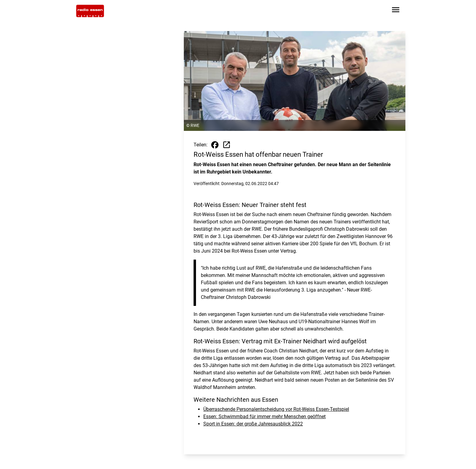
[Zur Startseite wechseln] (90, 11)
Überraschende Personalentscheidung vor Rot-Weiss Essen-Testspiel (276, 409)
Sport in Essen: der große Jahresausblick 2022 (253, 424)
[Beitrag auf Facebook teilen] (215, 145)
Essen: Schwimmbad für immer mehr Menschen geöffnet (264, 416)
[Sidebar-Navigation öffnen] (396, 11)
